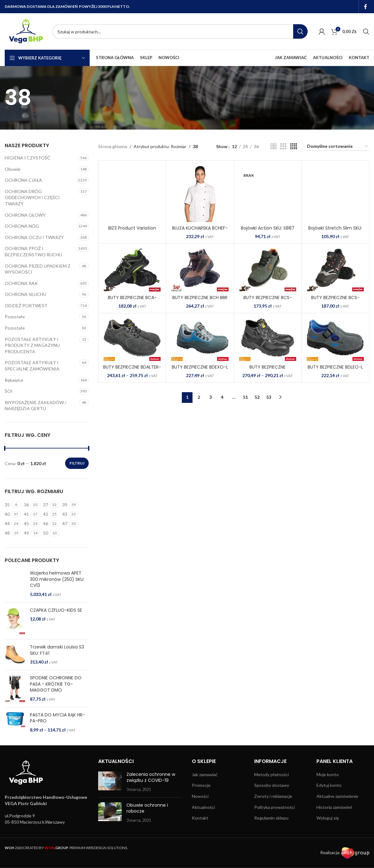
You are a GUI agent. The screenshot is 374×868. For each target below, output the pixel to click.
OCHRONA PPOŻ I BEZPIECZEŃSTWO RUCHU (33, 251)
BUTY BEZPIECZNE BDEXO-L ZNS (200, 370)
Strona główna (113, 146)
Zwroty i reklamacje (273, 817)
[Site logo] (25, 31)
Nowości (200, 817)
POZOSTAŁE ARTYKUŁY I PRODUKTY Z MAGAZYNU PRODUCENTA (32, 345)
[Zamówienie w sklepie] (338, 147)
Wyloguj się (328, 839)
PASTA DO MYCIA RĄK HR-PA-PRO (57, 739)
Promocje (201, 806)
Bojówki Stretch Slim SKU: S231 (335, 231)
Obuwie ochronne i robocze (147, 829)
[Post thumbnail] (110, 803)
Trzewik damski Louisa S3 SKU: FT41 (57, 671)
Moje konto (328, 796)
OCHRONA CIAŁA (23, 180)
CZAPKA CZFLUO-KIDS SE (56, 631)
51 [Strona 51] (245, 397)
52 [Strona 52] (257, 397)
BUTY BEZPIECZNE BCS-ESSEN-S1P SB (268, 301)
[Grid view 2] (274, 146)
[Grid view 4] (294, 146)
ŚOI (9, 391)
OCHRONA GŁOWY (25, 215)
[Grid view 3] (283, 146)
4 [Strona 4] (222, 397)
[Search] (180, 31)
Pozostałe (15, 317)
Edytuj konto (329, 806)
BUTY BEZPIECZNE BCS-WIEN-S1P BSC (335, 301)
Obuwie (13, 169)
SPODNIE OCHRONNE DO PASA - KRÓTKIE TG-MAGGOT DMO (56, 705)
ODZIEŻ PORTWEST (26, 306)
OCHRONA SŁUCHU (25, 294)
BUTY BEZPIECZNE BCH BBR (200, 298)
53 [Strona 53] (269, 397)
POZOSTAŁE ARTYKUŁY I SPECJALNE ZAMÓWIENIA (32, 366)
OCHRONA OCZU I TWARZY (34, 237)
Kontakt (200, 839)
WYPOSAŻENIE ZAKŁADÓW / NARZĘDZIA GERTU (36, 406)
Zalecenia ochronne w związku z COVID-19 (151, 798)
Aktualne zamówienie (337, 817)
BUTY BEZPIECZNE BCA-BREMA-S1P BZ (132, 301)
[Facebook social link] (366, 7)
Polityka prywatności (274, 828)
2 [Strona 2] (199, 397)
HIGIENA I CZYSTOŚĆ (28, 158)
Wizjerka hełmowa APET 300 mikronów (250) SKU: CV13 (57, 579)
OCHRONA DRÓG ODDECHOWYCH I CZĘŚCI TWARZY (32, 198)
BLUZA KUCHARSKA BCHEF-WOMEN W (200, 231)
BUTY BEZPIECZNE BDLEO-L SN (335, 370)
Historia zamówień (334, 828)
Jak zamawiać (205, 796)
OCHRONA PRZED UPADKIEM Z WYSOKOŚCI (38, 269)
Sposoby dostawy (272, 806)
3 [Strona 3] (210, 397)
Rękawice (14, 380)
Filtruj (77, 463)
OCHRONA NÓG (22, 226)
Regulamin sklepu (271, 839)
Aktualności (203, 828)
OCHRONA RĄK (21, 283)
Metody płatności (271, 796)
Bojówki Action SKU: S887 (268, 228)
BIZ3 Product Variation (132, 228)
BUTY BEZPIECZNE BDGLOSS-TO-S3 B (268, 370)
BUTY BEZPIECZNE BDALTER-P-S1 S (132, 370)
